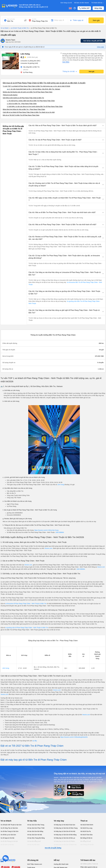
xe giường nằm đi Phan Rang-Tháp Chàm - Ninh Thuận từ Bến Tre (27, 628)
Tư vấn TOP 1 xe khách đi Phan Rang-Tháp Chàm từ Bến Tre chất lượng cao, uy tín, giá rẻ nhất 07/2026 (36, 86)
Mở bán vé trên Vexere (82, 3)
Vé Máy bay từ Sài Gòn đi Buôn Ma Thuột (65, 846)
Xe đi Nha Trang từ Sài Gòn (9, 831)
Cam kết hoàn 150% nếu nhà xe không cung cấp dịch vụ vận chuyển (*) (32, 6)
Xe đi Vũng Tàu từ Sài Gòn (9, 828)
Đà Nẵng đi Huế (86, 841)
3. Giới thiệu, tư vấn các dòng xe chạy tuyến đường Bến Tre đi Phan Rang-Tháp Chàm (35, 106)
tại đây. (35, 741)
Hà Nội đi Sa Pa (86, 831)
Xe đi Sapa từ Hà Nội (7, 838)
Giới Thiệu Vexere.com (35, 864)
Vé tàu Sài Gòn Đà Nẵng (35, 831)
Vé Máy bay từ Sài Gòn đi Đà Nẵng (65, 835)
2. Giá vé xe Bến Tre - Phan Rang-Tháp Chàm (22, 104)
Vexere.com (48, 548)
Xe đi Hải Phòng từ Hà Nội (9, 841)
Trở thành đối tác (98, 3)
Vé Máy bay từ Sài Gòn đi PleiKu (64, 841)
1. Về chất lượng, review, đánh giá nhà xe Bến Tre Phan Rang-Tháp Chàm (31, 101)
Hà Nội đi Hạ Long (86, 828)
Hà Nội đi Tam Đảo (87, 835)
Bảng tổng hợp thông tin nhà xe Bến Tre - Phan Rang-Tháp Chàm (24, 109)
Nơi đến (34, 19)
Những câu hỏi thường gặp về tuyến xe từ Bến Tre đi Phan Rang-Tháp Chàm (28, 92)
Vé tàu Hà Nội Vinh (33, 845)
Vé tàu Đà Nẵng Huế (34, 841)
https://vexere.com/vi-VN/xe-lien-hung (46, 530)
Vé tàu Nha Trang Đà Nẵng (36, 838)
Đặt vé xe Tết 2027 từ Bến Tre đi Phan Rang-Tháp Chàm (21, 115)
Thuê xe (84, 821)
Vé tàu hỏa (32, 821)
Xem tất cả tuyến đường (53, 848)
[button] (66, 126)
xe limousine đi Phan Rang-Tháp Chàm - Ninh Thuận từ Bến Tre (26, 604)
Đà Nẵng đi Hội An (86, 838)
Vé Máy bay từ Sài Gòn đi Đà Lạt (64, 838)
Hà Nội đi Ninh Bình (87, 825)
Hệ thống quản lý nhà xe (89, 864)
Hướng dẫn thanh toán (61, 864)
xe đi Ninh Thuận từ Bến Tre (19, 28)
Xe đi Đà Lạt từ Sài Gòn (8, 835)
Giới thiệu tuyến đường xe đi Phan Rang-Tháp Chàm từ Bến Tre (23, 98)
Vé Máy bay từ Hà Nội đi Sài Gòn (64, 825)
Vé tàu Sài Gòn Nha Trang (36, 825)
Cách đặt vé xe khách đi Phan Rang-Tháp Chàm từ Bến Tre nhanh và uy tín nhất (29, 112)
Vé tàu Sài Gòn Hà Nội (35, 835)
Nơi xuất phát (11, 19)
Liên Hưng (61, 485)
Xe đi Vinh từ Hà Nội (7, 845)
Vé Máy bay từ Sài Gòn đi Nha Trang (66, 828)
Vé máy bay (59, 821)
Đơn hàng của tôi (66, 3)
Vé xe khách (5, 28)
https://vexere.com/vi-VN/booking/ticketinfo (74, 737)
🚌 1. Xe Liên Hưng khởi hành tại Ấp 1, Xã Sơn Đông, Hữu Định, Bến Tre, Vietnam (34, 89)
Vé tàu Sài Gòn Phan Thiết (36, 828)
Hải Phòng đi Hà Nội (87, 845)
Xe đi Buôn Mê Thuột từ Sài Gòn (11, 825)
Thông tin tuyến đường (10, 95)
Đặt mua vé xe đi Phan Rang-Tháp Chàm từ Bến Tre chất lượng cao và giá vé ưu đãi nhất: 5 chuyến (44, 83)
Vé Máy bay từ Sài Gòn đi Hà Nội (64, 831)
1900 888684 (60, 532)
